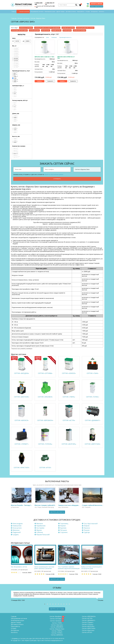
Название (54, 37)
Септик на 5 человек (68, 28)
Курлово (63, 528)
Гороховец (64, 524)
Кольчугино (17, 528)
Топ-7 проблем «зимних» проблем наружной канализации (69, 568)
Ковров (87, 526)
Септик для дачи (34, 30)
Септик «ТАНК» (57, 623)
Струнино (64, 532)
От (16, 41)
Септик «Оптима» (56, 619)
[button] (45, 604)
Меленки (16, 530)
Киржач (63, 526)
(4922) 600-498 (39, 4)
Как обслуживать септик (19, 567)
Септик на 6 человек (79, 30)
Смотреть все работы (57, 512)
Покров (87, 530)
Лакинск (87, 528)
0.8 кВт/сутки (46, 30)
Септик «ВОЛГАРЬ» (88, 626)
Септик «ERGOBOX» (57, 627)
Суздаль (16, 535)
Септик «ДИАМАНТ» (89, 620)
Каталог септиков (24, 12)
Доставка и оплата (71, 12)
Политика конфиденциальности (54, 640)
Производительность (65, 37)
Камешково (17, 526)
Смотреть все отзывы (57, 609)
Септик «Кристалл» (88, 630)
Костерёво (40, 528)
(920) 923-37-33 (50, 4)
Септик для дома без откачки (85, 28)
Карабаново (41, 526)
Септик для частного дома (19, 30)
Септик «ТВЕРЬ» (57, 631)
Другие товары (60, 12)
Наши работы (81, 12)
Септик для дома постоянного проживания (47, 28)
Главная (14, 12)
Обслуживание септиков (37, 12)
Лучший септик (56, 30)
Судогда (87, 532)
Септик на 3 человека (26, 28)
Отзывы (88, 12)
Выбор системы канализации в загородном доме (91, 568)
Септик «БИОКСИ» (57, 635)
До (27, 41)
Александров (18, 524)
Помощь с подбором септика (96, 6)
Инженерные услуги (50, 12)
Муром (39, 530)
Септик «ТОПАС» (57, 633)
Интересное (94, 12)
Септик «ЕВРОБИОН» (89, 616)
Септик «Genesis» (56, 621)
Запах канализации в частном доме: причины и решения (44, 568)
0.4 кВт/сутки (67, 30)
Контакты (102, 12)
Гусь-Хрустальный (91, 524)
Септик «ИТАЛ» (87, 632)
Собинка (40, 532)
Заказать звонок (96, 4)
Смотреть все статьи (57, 579)
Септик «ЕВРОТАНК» (89, 628)
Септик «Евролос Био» (57, 629)
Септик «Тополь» (88, 624)
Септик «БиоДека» (56, 616)
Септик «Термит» (88, 622)
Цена (47, 37)
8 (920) (59, 638)
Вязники (40, 524)
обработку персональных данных (54, 174)
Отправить (57, 179)
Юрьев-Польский (43, 535)
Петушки (63, 530)
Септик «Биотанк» (57, 625)
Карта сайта (41, 640)
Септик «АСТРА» (87, 618)
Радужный (17, 532)
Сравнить (50, 81)
